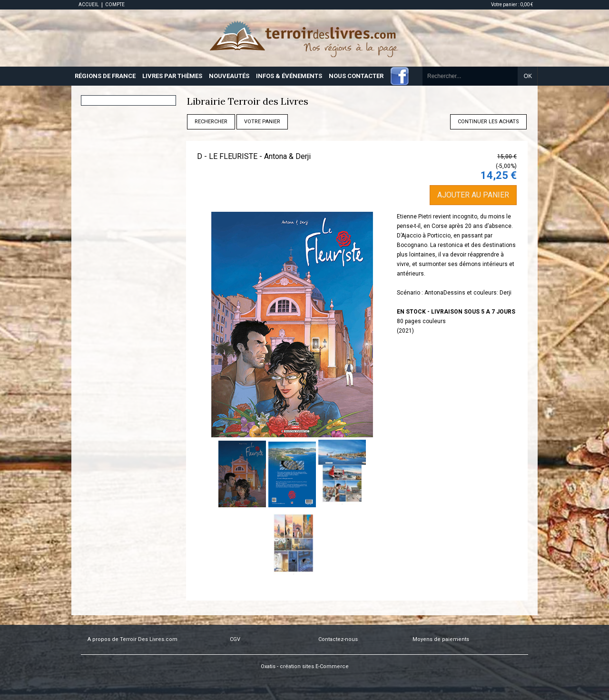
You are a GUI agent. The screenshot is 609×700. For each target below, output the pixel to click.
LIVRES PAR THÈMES (172, 76)
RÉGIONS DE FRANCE (105, 76)
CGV (235, 639)
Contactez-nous (338, 639)
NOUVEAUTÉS (229, 76)
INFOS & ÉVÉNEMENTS (289, 76)
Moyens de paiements (441, 639)
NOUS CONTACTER (356, 76)
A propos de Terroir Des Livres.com (133, 639)
